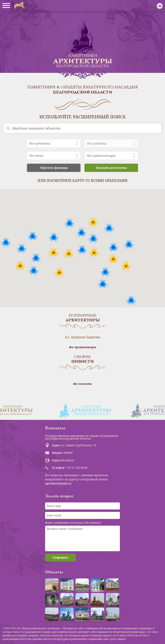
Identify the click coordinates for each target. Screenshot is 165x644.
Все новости (82, 384)
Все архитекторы (83, 347)
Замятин (93, 337)
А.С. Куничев (75, 337)
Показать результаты (111, 168)
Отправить (60, 557)
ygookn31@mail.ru (58, 483)
